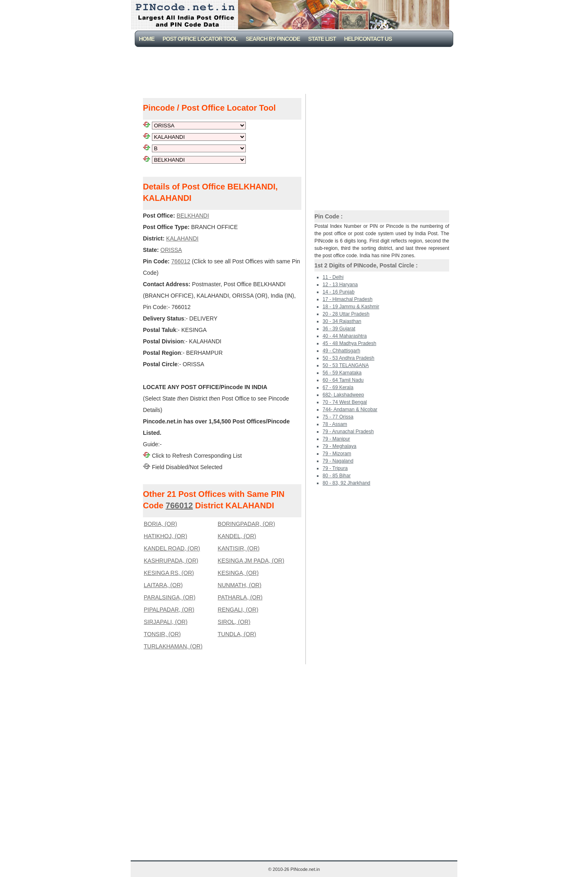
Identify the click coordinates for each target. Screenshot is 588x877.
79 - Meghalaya (340, 446)
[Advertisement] (296, 69)
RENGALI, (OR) (238, 610)
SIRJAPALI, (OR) (166, 622)
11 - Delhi (333, 277)
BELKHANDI (193, 216)
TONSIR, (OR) (162, 634)
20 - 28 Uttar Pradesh (346, 314)
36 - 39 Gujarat (339, 329)
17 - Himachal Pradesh (347, 299)
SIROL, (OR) (234, 622)
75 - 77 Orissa (338, 417)
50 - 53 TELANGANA (346, 365)
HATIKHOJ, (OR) (165, 536)
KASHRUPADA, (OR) (171, 561)
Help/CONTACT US (368, 39)
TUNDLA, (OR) (237, 634)
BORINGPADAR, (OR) (246, 524)
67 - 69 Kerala (338, 387)
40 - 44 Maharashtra (345, 336)
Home (147, 39)
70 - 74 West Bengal (345, 402)
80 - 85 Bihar (337, 476)
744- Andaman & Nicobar (350, 410)
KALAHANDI (182, 238)
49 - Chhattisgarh (341, 351)
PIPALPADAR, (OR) (169, 610)
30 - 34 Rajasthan (342, 321)
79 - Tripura (335, 468)
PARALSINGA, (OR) (170, 597)
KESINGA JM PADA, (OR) (251, 561)
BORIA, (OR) (160, 524)
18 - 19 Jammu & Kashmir (351, 307)
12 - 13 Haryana (340, 285)
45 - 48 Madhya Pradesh (349, 343)
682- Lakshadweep (343, 395)
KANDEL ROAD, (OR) (172, 548)
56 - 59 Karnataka (342, 373)
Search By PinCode (273, 39)
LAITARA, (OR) (163, 585)
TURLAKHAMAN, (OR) (173, 646)
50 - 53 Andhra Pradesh (349, 358)
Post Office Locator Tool (200, 39)
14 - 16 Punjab (339, 292)
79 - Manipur (336, 439)
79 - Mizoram (337, 454)
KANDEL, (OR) (237, 536)
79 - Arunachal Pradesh (348, 432)
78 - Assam (335, 424)
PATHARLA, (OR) (240, 597)
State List (322, 39)
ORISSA (171, 250)
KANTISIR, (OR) (239, 548)
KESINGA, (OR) (238, 573)
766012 (181, 261)
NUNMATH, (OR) (239, 585)
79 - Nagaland (338, 461)
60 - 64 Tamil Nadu (343, 380)
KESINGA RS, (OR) (169, 573)
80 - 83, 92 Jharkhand (346, 483)
